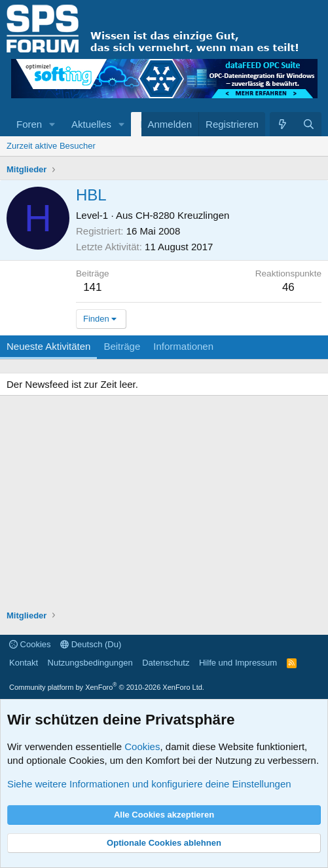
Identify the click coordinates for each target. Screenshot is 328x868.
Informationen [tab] (183, 346)
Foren (29, 124)
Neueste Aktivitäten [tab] (48, 346)
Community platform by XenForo (107, 687)
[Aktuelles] (282, 124)
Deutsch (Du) (91, 644)
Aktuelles (91, 124)
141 (92, 287)
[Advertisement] (164, 504)
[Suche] (309, 124)
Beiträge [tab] (122, 346)
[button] (52, 124)
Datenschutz (166, 663)
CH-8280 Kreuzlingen (182, 215)
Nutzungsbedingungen (90, 663)
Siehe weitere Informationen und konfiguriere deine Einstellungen (149, 784)
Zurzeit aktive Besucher (51, 146)
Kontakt (24, 663)
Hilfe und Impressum (238, 663)
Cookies (30, 644)
